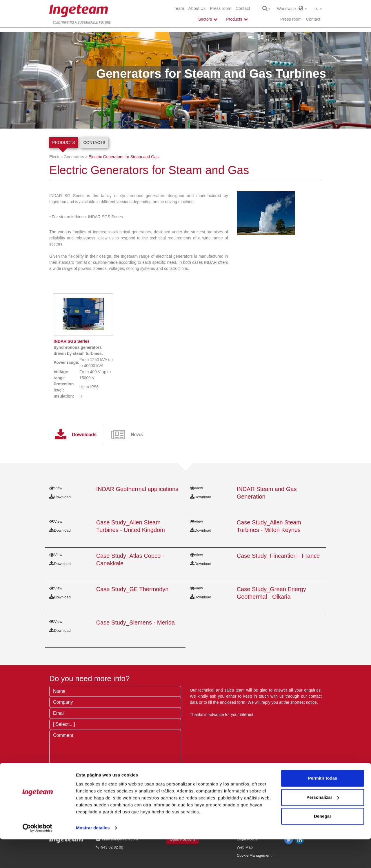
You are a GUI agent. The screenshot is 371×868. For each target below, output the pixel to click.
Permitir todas (323, 807)
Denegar (323, 845)
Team (179, 8)
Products (64, 142)
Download (60, 497)
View (56, 488)
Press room (221, 8)
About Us (197, 8)
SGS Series (72, 341)
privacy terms (135, 785)
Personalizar (323, 826)
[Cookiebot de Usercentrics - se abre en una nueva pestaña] (38, 857)
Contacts (94, 142)
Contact (243, 8)
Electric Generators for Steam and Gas (124, 157)
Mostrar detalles (93, 857)
